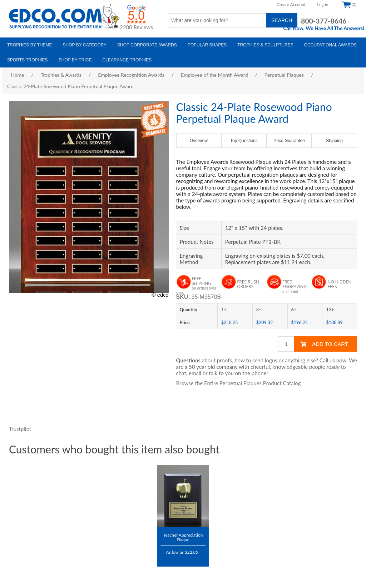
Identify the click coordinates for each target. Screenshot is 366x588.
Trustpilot (20, 429)
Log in (323, 4)
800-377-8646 (324, 21)
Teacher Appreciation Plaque (183, 537)
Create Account (291, 4)
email (195, 373)
